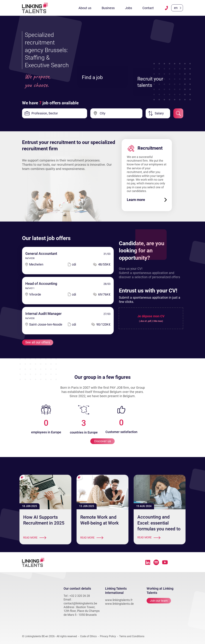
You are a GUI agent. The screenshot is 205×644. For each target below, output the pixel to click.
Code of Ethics (88, 636)
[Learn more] (147, 200)
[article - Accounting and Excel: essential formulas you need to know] (160, 492)
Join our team (159, 601)
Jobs (129, 8)
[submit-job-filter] (178, 113)
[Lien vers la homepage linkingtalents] (35, 8)
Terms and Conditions (132, 636)
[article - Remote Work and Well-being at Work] (102, 492)
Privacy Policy (108, 636)
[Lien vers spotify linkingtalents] (156, 562)
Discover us (103, 441)
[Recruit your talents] (158, 64)
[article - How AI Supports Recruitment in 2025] (45, 492)
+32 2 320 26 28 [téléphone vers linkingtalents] (80, 596)
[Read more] (45, 538)
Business (108, 8)
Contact (148, 8)
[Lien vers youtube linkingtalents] (165, 562)
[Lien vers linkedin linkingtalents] (148, 562)
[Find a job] (102, 56)
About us (85, 8)
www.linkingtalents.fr (119, 600)
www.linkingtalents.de (119, 604)
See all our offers (38, 342)
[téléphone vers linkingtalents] (166, 8)
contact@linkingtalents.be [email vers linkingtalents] (80, 603)
